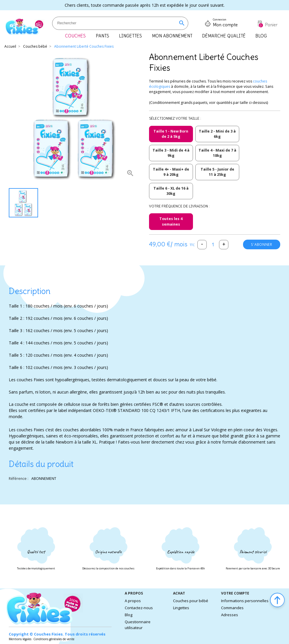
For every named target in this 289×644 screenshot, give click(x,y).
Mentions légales (20, 639)
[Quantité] (213, 245)
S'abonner (261, 244)
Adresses (230, 615)
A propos (133, 601)
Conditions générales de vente (54, 639)
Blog (129, 615)
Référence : (19, 479)
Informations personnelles (245, 601)
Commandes (232, 608)
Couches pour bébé (191, 601)
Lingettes (181, 608)
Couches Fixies (48, 634)
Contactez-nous (139, 608)
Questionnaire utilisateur (138, 625)
